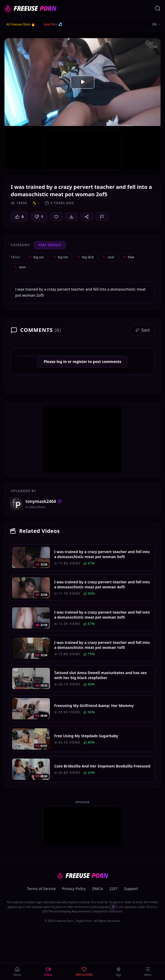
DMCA (98, 889)
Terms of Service (41, 889)
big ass (36, 257)
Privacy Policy (74, 889)
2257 (114, 889)
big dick (86, 257)
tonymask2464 (44, 501)
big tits (61, 257)
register (80, 362)
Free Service (50, 245)
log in (62, 362)
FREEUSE (30, 8)
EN (157, 24)
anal (108, 257)
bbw (129, 257)
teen (20, 267)
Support (131, 889)
